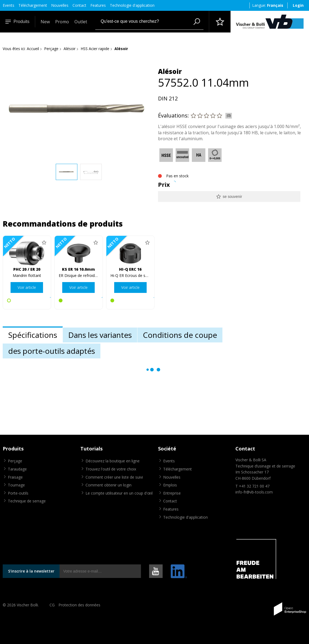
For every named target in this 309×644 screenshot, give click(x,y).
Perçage (51, 49)
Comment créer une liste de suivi (114, 477)
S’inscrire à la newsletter (31, 571)
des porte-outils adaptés (52, 351)
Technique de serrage (27, 501)
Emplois (170, 485)
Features (98, 5)
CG (52, 605)
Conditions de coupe (180, 335)
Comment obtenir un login (109, 485)
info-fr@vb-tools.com (254, 492)
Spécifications (33, 335)
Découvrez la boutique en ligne (113, 461)
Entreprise (172, 493)
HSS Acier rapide (95, 49)
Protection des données (79, 605)
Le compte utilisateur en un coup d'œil (119, 493)
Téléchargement (33, 5)
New (45, 22)
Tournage (16, 485)
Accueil (33, 49)
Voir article (27, 287)
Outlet (81, 22)
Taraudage (17, 469)
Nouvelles (60, 5)
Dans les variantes (100, 335)
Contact (79, 5)
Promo (62, 22)
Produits (17, 22)
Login (298, 5)
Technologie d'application (132, 5)
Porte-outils (18, 493)
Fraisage (15, 477)
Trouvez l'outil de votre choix (111, 469)
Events (9, 5)
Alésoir (70, 49)
